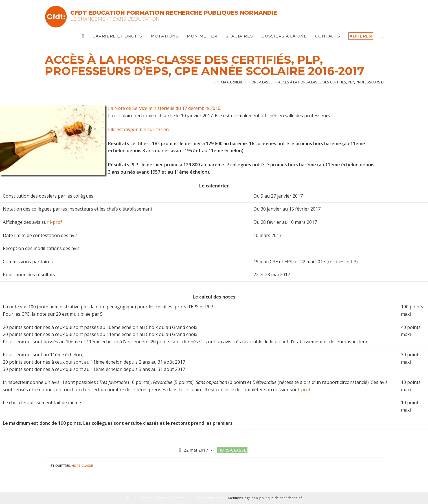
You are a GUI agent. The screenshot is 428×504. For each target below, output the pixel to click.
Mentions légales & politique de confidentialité (265, 498)
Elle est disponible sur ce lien (138, 129)
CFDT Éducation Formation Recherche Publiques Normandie (174, 13)
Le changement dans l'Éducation (115, 19)
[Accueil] (215, 82)
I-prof (56, 222)
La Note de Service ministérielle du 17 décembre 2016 (164, 108)
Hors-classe (232, 450)
